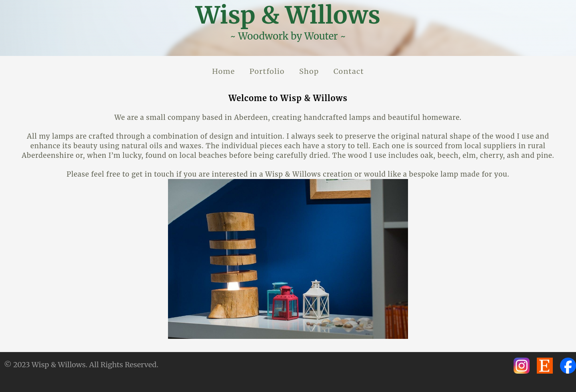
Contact (349, 71)
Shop (309, 71)
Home (223, 71)
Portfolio (267, 71)
